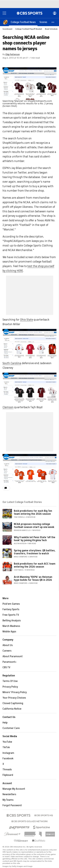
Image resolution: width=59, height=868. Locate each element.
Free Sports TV (11, 615)
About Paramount (13, 656)
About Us (8, 645)
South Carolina (12, 363)
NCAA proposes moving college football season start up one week (34, 526)
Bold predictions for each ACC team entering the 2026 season (35, 565)
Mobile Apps (9, 632)
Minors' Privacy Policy (15, 692)
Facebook (8, 759)
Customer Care (11, 728)
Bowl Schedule (51, 29)
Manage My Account (14, 789)
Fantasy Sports (11, 609)
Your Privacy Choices (14, 698)
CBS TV (6, 667)
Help (5, 723)
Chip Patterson (13, 54)
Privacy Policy (10, 687)
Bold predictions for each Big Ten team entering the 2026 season (33, 512)
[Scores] (43, 22)
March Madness (11, 626)
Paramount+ (10, 662)
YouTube (7, 742)
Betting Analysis (12, 621)
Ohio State (27, 320)
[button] (53, 22)
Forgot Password (12, 805)
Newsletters (9, 794)
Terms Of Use (10, 681)
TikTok (6, 747)
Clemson (8, 407)
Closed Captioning (13, 703)
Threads (7, 770)
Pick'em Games (11, 604)
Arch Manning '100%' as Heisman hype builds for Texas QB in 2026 (33, 578)
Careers (7, 651)
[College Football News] (23, 22)
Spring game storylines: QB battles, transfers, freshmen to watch (35, 552)
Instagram (8, 753)
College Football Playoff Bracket (29, 29)
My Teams (8, 800)
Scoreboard (7, 29)
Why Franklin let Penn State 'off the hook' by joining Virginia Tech (35, 539)
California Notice (12, 709)
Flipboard (8, 775)
